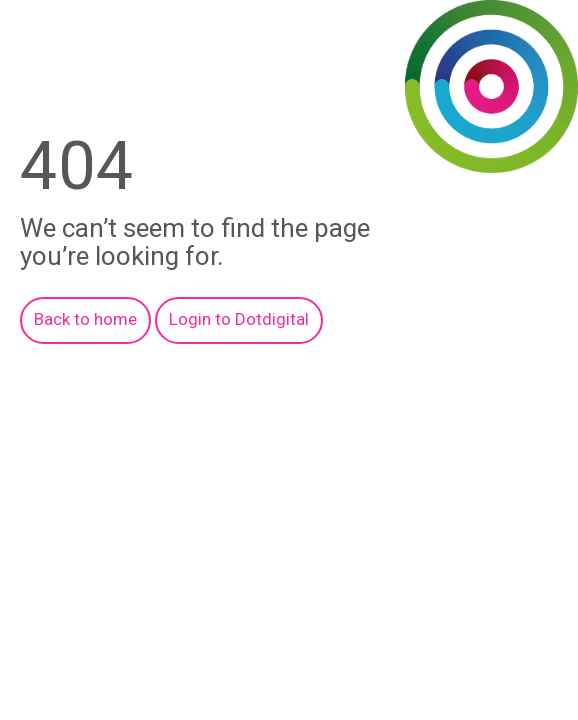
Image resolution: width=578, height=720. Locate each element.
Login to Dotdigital (239, 319)
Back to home (85, 319)
